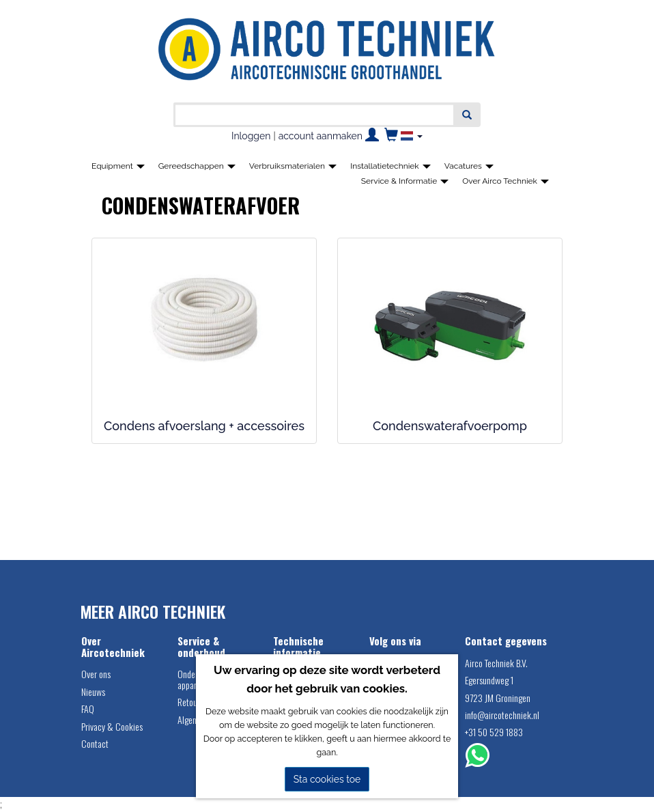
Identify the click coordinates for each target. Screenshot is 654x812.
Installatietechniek (390, 166)
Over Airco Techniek (506, 181)
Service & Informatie (405, 181)
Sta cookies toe (327, 779)
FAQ (88, 709)
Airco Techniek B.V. (496, 663)
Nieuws (93, 691)
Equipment (118, 166)
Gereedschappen (197, 166)
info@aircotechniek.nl (502, 715)
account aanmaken (321, 136)
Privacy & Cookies (112, 726)
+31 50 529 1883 (494, 732)
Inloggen (251, 136)
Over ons (96, 674)
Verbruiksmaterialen (293, 166)
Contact (95, 743)
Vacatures (469, 166)
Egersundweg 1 (489, 680)
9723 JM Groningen (498, 698)
